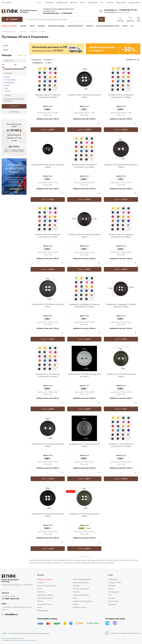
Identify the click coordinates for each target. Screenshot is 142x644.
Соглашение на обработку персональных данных (19, 640)
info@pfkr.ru (110, 10)
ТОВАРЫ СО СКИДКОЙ (9, 26)
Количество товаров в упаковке (13, 100)
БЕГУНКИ (23, 26)
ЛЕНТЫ (32, 26)
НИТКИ (125, 26)
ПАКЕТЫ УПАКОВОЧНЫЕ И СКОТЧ (108, 26)
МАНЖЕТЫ (41, 26)
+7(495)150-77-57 (128, 10)
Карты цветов (136, 2)
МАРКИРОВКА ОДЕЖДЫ (56, 26)
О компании (49, 2)
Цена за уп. (8, 61)
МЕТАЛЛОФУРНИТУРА (75, 26)
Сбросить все (22, 56)
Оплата (82, 2)
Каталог (39, 2)
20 (139, 60)
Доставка (74, 2)
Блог (102, 2)
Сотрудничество (62, 2)
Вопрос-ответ (121, 2)
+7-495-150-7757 (11, 599)
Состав (7, 95)
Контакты (110, 2)
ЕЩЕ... (132, 26)
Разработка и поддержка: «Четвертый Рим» (125, 633)
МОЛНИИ (90, 26)
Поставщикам (93, 2)
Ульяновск (8, 2)
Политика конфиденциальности (13, 638)
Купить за (48, 130)
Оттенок (7, 73)
